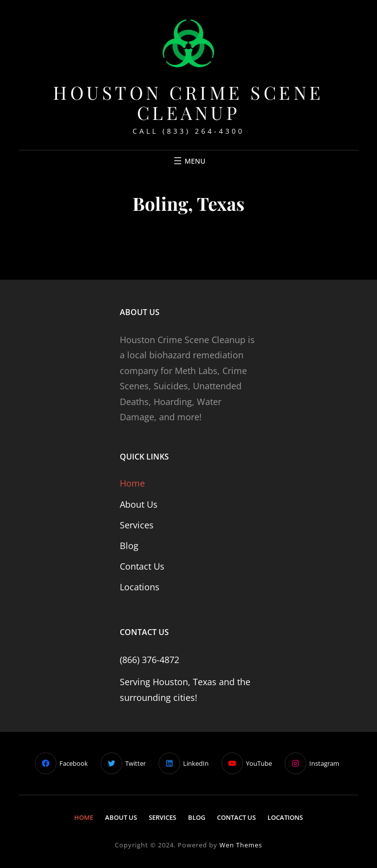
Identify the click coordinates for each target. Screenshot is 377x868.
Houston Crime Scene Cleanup (188, 102)
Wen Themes (241, 845)
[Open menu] (188, 161)
